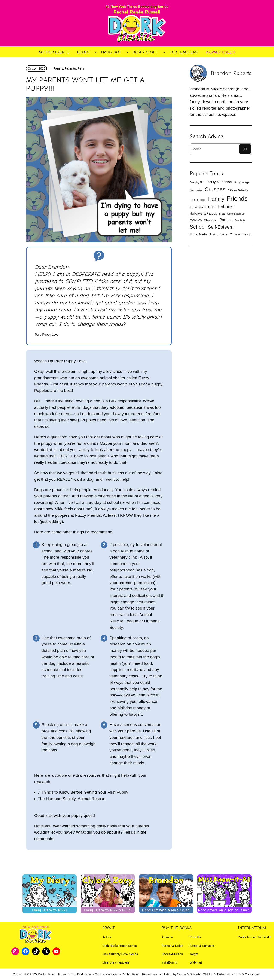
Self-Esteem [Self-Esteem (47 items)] (221, 227)
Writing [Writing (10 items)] (247, 235)
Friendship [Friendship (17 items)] (197, 207)
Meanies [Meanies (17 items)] (196, 220)
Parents (70, 68)
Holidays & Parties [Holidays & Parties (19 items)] (203, 213)
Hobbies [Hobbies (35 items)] (226, 207)
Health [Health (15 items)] (211, 207)
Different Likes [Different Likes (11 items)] (198, 200)
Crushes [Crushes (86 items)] (215, 189)
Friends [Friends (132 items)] (237, 199)
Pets (81, 68)
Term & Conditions (247, 974)
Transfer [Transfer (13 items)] (236, 234)
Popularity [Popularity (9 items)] (240, 220)
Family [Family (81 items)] (216, 199)
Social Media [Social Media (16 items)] (199, 234)
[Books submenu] (96, 52)
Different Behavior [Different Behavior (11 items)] (238, 190)
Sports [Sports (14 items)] (214, 234)
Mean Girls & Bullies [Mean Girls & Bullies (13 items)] (232, 214)
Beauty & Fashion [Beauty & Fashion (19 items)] (219, 182)
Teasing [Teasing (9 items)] (224, 235)
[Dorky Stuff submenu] (164, 52)
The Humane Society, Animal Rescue (71, 799)
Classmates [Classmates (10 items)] (196, 190)
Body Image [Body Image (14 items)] (242, 182)
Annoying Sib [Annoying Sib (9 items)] (196, 182)
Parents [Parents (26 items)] (226, 220)
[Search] (245, 149)
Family (58, 68)
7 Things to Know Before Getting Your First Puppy (83, 792)
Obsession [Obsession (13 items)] (211, 220)
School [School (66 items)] (198, 227)
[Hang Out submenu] (127, 52)
